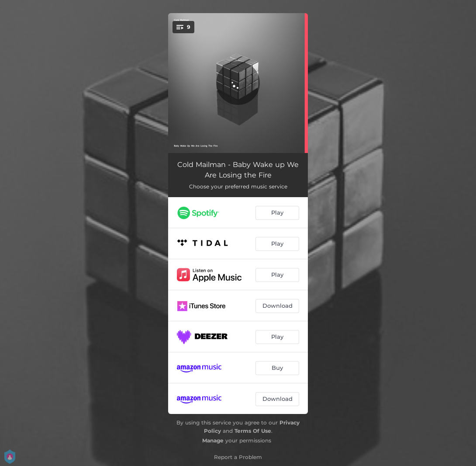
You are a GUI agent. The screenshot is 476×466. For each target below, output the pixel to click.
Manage (213, 440)
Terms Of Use (253, 431)
